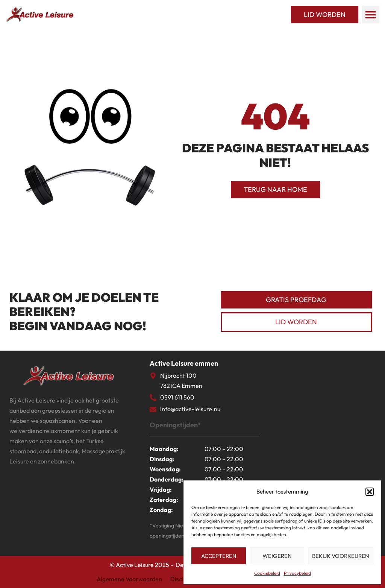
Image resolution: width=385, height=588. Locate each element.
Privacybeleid (297, 573)
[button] (370, 492)
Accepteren (219, 556)
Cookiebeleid (267, 573)
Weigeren (277, 556)
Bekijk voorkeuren (341, 556)
